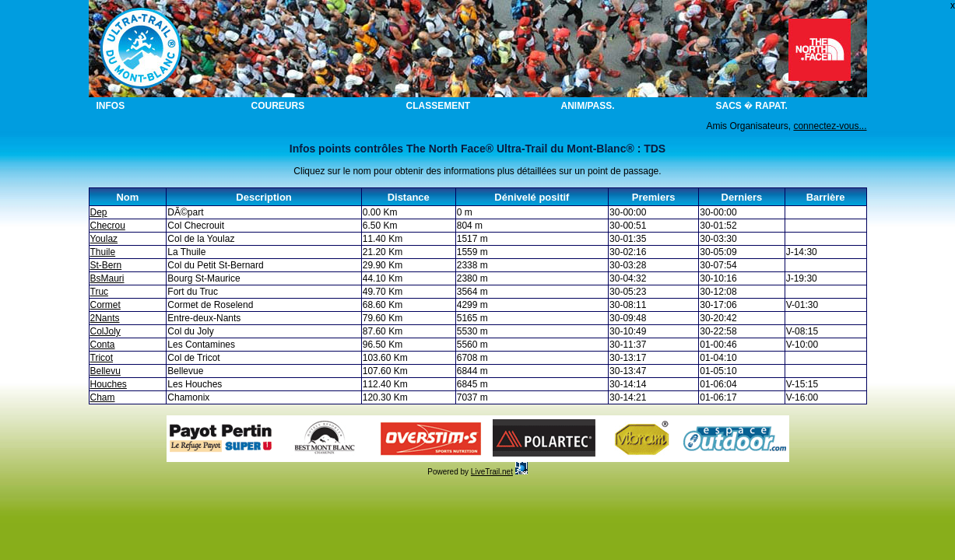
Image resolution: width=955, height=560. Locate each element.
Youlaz (104, 239)
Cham (103, 397)
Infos (111, 106)
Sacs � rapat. (752, 106)
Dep (99, 212)
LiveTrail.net (492, 472)
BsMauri (107, 278)
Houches (109, 384)
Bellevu (105, 371)
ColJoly (105, 331)
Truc (100, 292)
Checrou (108, 226)
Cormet (105, 305)
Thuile (103, 252)
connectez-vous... (830, 126)
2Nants (105, 318)
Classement (439, 106)
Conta (103, 345)
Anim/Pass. (588, 106)
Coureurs (278, 106)
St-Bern (106, 265)
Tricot (102, 358)
